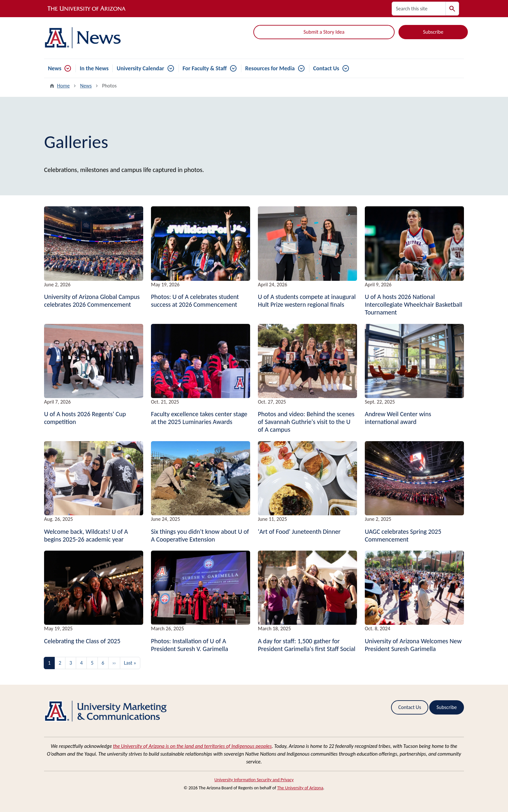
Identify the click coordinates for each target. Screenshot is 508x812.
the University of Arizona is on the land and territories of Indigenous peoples (192, 746)
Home (63, 86)
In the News (94, 68)
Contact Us (326, 68)
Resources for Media (270, 68)
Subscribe (433, 32)
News (55, 68)
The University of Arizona (300, 788)
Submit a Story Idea (324, 32)
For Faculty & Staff (205, 68)
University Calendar (140, 68)
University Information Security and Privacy (254, 780)
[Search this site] (419, 9)
